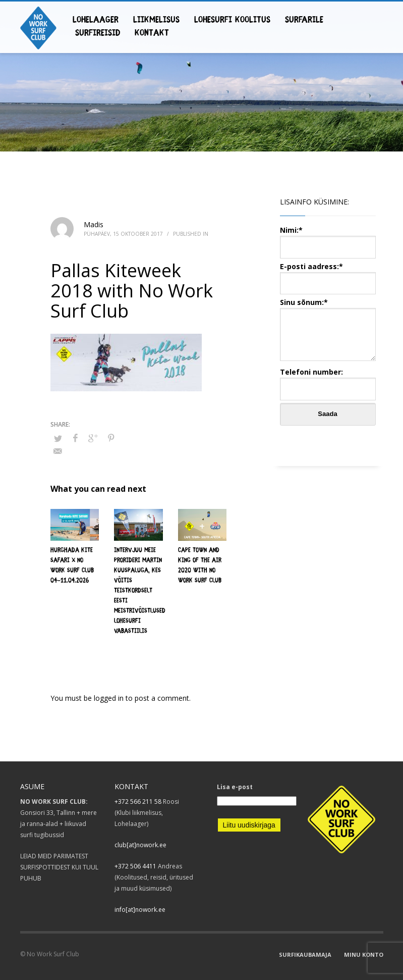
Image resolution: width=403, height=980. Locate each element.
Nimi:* (328, 238)
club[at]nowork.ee (140, 845)
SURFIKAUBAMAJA (305, 955)
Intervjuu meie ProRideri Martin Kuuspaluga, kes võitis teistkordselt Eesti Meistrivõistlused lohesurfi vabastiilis (140, 591)
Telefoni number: (328, 380)
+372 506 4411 (135, 866)
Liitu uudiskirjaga (249, 825)
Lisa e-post (235, 787)
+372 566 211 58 (138, 802)
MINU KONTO (364, 955)
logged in (110, 698)
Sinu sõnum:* (328, 330)
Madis (94, 224)
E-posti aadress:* (328, 274)
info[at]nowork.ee (140, 910)
